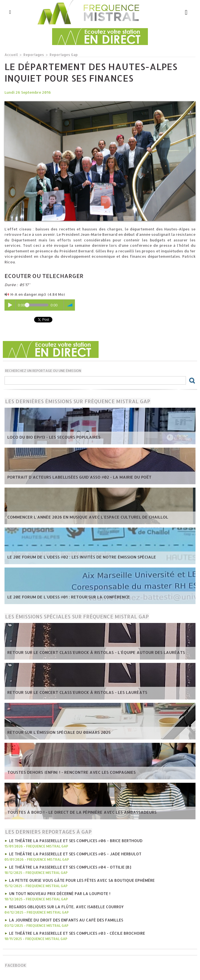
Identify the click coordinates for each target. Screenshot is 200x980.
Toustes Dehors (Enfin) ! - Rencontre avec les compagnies (65, 772)
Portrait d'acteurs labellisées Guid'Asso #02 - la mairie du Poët (73, 477)
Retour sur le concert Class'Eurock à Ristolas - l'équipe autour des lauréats (88, 652)
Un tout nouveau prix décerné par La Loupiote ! (58, 892)
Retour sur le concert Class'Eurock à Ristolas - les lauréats (70, 692)
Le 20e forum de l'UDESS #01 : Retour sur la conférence (63, 597)
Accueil (11, 54)
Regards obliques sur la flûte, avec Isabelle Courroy (64, 905)
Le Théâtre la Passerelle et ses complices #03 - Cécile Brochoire (74, 931)
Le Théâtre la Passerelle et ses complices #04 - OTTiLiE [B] (67, 866)
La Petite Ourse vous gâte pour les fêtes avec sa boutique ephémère (79, 879)
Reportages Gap (61, 54)
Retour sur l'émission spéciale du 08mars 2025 (54, 732)
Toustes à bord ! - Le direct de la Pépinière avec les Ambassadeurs (75, 812)
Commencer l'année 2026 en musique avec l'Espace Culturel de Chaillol (81, 517)
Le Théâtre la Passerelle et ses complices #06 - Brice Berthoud (73, 840)
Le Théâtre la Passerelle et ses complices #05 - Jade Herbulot (72, 853)
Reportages (32, 54)
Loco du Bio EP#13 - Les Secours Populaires (50, 437)
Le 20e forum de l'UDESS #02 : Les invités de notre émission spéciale (74, 557)
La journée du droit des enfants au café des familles (64, 918)
